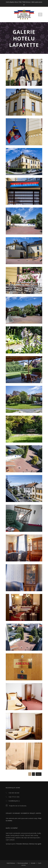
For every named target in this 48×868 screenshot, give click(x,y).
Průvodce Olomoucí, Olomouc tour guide (29, 844)
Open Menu (40, 15)
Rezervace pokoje (23, 863)
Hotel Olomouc (11, 863)
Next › (39, 774)
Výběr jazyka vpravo (37, 2)
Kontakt (33, 863)
